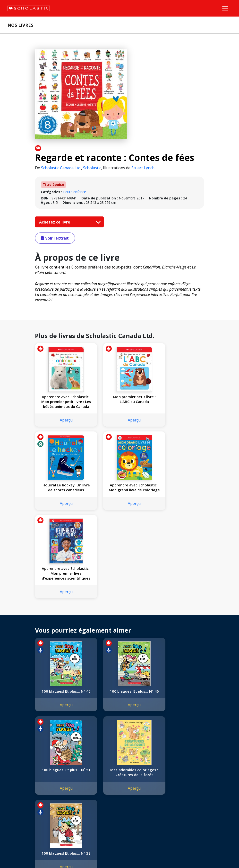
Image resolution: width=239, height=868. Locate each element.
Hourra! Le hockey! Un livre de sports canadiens (178, 402)
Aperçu (61, 420)
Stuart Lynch (143, 168)
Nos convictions (21, 771)
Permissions (74, 771)
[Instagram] (104, 766)
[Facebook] (113, 766)
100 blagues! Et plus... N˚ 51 (178, 610)
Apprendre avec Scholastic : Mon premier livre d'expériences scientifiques (119, 490)
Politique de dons (22, 794)
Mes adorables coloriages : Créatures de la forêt (61, 696)
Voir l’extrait (55, 238)
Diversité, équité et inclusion (31, 783)
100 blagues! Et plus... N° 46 (119, 610)
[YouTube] (122, 766)
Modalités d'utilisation (92, 854)
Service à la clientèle (117, 773)
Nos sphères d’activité (26, 777)
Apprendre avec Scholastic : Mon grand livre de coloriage (61, 490)
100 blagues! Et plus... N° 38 (119, 694)
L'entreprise (18, 765)
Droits (70, 765)
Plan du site (18, 854)
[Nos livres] (225, 25)
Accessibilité (18, 788)
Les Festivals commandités (30, 800)
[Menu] (225, 8)
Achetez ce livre (69, 222)
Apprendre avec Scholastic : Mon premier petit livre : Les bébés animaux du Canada (61, 402)
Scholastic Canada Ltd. (61, 168)
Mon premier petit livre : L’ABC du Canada (119, 399)
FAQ (68, 777)
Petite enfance (75, 192)
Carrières (16, 812)
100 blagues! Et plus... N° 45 (61, 610)
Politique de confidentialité (51, 854)
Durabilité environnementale (31, 806)
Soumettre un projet (25, 818)
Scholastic (92, 168)
